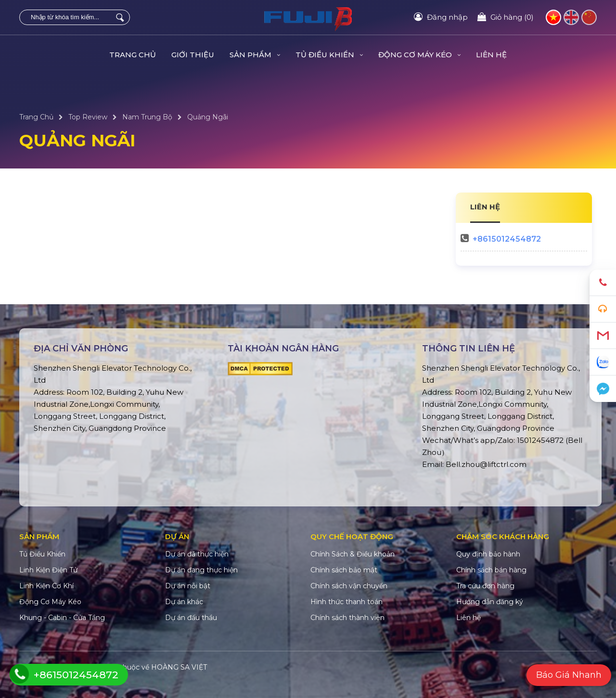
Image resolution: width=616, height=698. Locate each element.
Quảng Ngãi (208, 117)
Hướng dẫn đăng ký (490, 602)
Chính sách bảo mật (344, 570)
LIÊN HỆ (485, 207)
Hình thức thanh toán (346, 602)
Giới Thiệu (193, 55)
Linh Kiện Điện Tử (48, 570)
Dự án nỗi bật (188, 586)
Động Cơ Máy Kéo (419, 55)
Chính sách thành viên (347, 618)
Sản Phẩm (255, 55)
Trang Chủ (133, 55)
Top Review (88, 117)
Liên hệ (491, 55)
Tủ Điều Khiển (329, 55)
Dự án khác (184, 602)
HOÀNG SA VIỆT (179, 667)
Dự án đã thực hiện (197, 554)
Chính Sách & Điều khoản (353, 554)
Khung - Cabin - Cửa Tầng (62, 618)
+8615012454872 (507, 239)
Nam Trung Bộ (147, 117)
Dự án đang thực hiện (201, 570)
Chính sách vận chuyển (349, 586)
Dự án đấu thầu (191, 618)
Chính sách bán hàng (491, 570)
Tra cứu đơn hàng (485, 586)
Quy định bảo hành (488, 554)
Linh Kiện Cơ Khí (46, 586)
